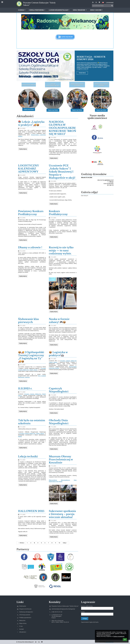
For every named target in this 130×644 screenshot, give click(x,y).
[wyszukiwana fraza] (103, 6)
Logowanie (110, 3)
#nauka (61, 481)
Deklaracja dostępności (26, 612)
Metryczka (22, 621)
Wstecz (21, 543)
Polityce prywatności (119, 636)
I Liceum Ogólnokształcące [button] (59, 10)
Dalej (65, 543)
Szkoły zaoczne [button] (97, 10)
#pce (57, 481)
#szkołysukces (52, 481)
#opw (75, 480)
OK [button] (125, 640)
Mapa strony (23, 623)
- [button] (96, 2)
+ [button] (93, 2)
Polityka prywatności (25, 618)
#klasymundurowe (65, 480)
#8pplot (20, 436)
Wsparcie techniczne (25, 609)
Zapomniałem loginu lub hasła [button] (90, 622)
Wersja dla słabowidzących (25, 642)
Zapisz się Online (29, 109)
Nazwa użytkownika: (87, 606)
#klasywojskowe (53, 480)
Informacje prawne (25, 615)
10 (59, 543)
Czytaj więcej (23, 149)
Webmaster (23, 606)
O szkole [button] (22, 10)
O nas (21, 626)
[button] (103, 3)
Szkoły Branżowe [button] (80, 10)
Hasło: (83, 612)
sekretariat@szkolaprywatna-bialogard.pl (63, 609)
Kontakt (22, 629)
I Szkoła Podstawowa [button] (37, 10)
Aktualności (23, 632)
